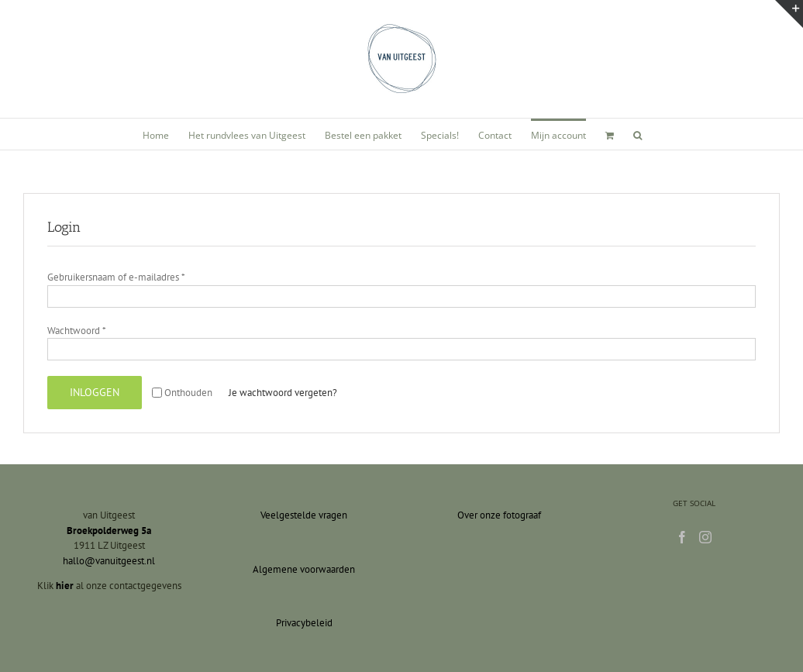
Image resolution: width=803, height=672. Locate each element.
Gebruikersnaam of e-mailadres (116, 277)
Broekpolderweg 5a (109, 531)
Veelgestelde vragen (304, 515)
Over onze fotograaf (499, 515)
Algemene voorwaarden (304, 569)
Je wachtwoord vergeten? (283, 393)
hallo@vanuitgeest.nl (109, 561)
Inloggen (95, 392)
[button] (638, 134)
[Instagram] (705, 537)
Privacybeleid (304, 623)
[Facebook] (682, 537)
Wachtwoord (77, 331)
